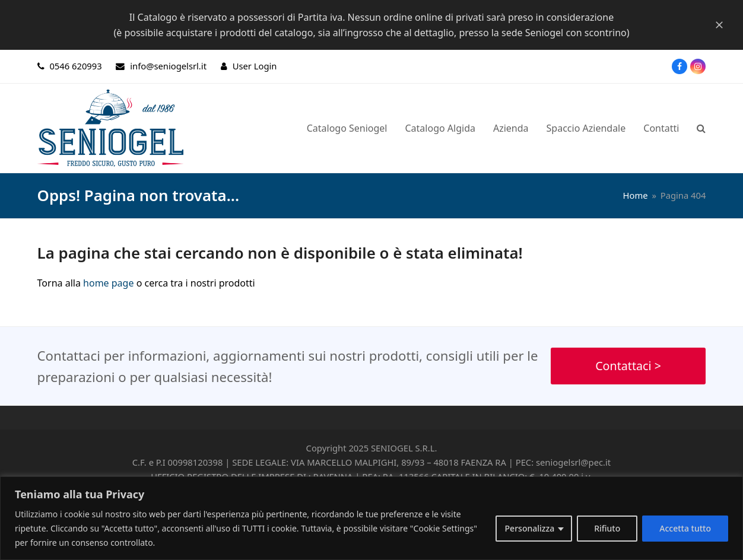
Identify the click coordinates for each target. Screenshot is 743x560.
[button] (701, 128)
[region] (371, 518)
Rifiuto (607, 528)
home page (108, 283)
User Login (255, 66)
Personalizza (530, 528)
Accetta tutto (685, 528)
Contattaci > (628, 366)
